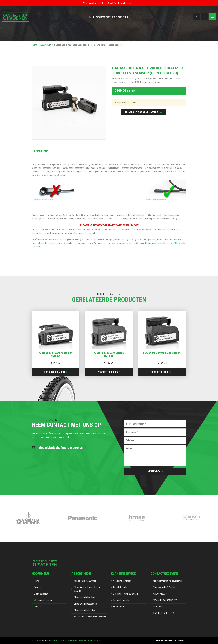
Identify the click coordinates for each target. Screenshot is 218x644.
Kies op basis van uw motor (86, 581)
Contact (37, 607)
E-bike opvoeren (41, 594)
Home (34, 45)
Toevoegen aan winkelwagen (142, 112)
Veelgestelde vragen (122, 581)
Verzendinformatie (121, 600)
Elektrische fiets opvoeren (56, 640)
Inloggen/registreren (43, 600)
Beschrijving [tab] (41, 151)
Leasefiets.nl (119, 607)
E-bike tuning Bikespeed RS (86, 604)
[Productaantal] (116, 112)
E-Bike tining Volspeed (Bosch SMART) (87, 589)
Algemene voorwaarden (77, 640)
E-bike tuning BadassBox (84, 610)
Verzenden (154, 471)
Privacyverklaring (94, 640)
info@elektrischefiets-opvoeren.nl (109, 17)
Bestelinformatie (120, 587)
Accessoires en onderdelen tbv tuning (90, 617)
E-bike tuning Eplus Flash (84, 597)
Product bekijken (54, 372)
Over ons (38, 587)
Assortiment (46, 45)
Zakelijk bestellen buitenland (125, 594)
